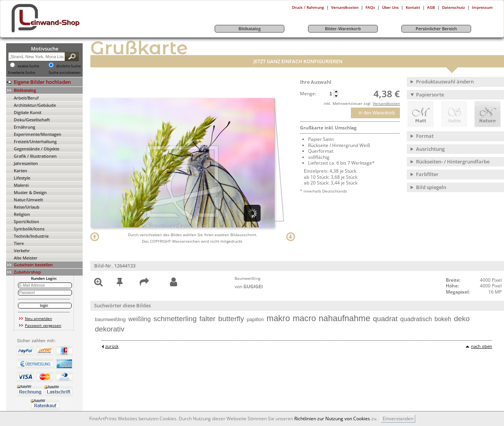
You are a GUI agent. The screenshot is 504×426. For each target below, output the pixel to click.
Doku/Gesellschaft (32, 120)
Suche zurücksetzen (65, 73)
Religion (22, 214)
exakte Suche (28, 66)
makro (278, 318)
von (249, 286)
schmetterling (175, 319)
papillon (255, 319)
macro (304, 318)
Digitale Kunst (28, 112)
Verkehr (22, 251)
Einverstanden (398, 419)
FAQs (370, 7)
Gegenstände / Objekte (37, 149)
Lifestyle (22, 178)
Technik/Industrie (31, 236)
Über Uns (390, 7)
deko (462, 319)
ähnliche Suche (69, 66)
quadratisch (416, 319)
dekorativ (110, 329)
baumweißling (110, 319)
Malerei (21, 185)
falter (207, 319)
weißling (139, 319)
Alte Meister (26, 258)
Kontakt (413, 7)
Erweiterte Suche (22, 73)
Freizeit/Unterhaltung (35, 141)
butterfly (231, 319)
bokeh (443, 319)
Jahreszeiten (26, 163)
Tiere (19, 243)
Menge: (308, 94)
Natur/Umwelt (28, 200)
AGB (431, 7)
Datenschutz (453, 7)
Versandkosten (345, 7)
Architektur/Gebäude (35, 105)
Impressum (482, 7)
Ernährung (24, 127)
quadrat (385, 319)
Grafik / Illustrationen (35, 156)
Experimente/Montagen (38, 134)
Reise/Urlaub (27, 207)
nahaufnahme (345, 318)
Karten (20, 171)
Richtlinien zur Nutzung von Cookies (332, 419)
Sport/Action (26, 221)
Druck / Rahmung (308, 7)
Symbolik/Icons (29, 229)
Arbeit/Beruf (26, 98)
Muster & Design (30, 192)
